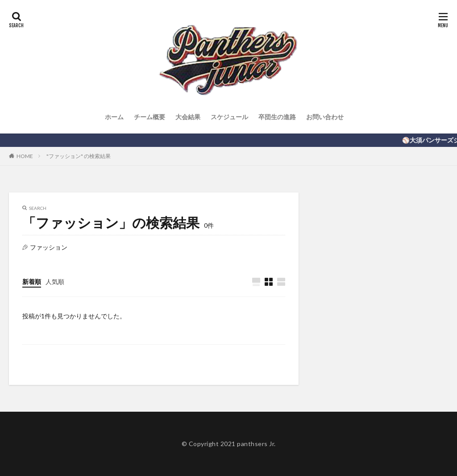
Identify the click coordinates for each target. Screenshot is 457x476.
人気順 (55, 282)
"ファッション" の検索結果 (79, 156)
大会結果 (188, 117)
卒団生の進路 (277, 117)
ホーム (114, 117)
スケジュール (229, 117)
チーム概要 (150, 117)
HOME (25, 156)
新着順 (32, 282)
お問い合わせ (325, 117)
